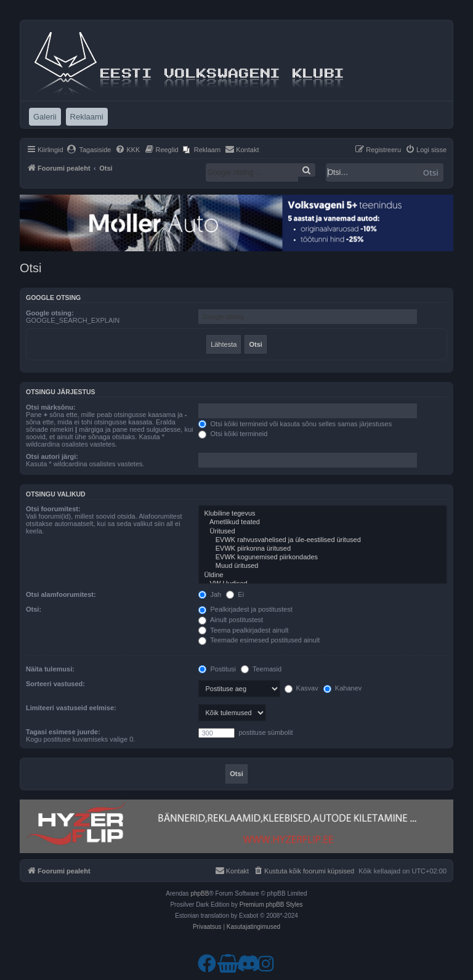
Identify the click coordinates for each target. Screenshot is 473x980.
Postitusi (217, 669)
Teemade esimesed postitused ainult (259, 640)
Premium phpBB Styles (271, 905)
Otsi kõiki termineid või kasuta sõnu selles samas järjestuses (295, 424)
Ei (235, 594)
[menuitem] (89, 150)
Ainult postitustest (231, 620)
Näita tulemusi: (50, 669)
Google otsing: (50, 313)
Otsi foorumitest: (53, 509)
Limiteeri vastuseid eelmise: (71, 708)
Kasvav (301, 688)
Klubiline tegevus (323, 514)
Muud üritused (323, 566)
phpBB (200, 893)
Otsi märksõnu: (51, 407)
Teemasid (261, 669)
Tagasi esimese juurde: (63, 732)
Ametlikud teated (323, 522)
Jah (210, 594)
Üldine (323, 575)
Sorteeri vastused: (55, 684)
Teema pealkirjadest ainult (243, 630)
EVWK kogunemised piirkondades (323, 557)
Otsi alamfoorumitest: (61, 594)
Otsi (431, 172)
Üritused (323, 532)
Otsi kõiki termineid (233, 434)
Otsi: (34, 609)
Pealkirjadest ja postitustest (245, 609)
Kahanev (342, 688)
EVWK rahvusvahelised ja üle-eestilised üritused (323, 540)
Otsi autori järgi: (52, 456)
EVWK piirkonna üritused (323, 549)
